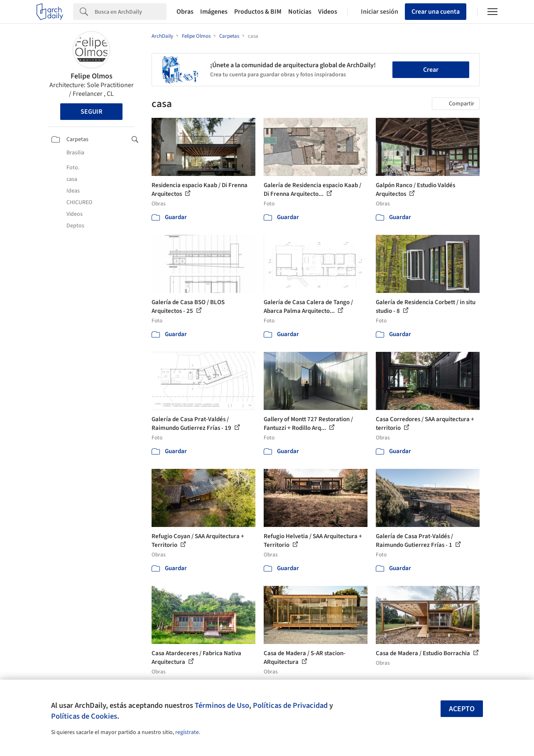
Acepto (462, 709)
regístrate (187, 732)
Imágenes (214, 12)
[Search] (131, 12)
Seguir (91, 112)
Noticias (300, 12)
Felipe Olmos (92, 76)
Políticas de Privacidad (290, 705)
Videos (328, 12)
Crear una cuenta (436, 12)
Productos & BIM (258, 12)
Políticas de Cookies (84, 716)
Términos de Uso (222, 705)
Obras (185, 12)
